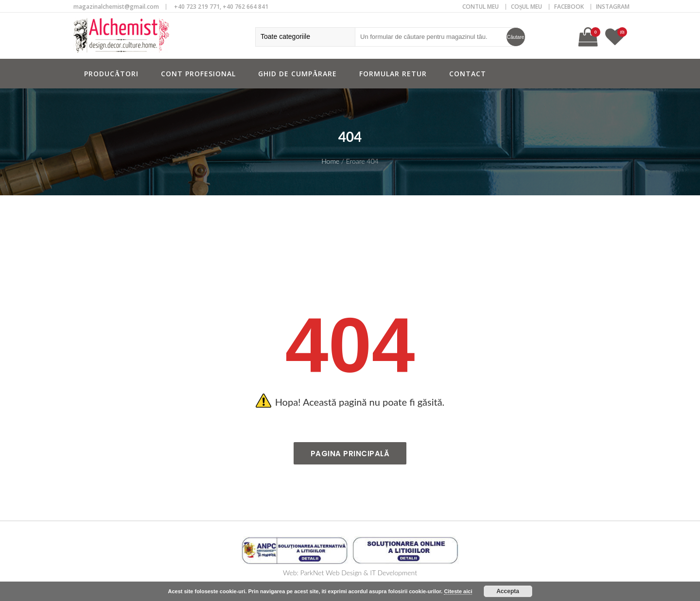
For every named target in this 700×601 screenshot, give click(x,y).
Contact (468, 74)
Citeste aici (458, 591)
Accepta (508, 591)
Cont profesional (198, 74)
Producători (111, 74)
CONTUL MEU (481, 7)
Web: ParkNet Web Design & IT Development (350, 573)
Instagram (613, 7)
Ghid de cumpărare (297, 74)
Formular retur (393, 74)
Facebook (569, 7)
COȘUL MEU (527, 7)
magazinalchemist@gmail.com (116, 7)
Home (330, 161)
